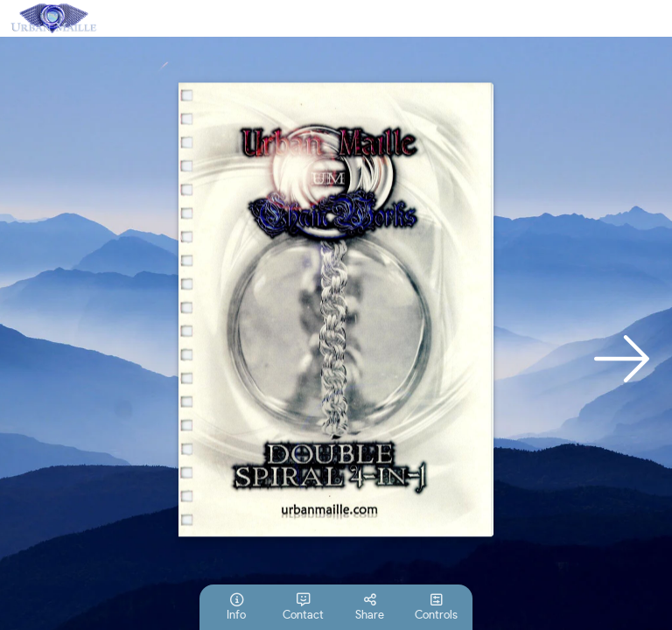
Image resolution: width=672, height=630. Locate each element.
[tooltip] (236, 607)
